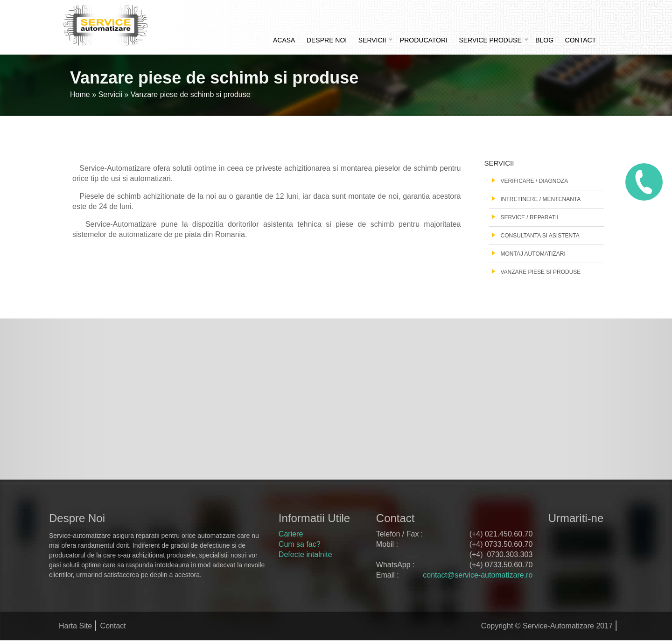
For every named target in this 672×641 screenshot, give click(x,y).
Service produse (490, 40)
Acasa (284, 40)
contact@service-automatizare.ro (478, 575)
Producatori (424, 40)
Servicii (372, 40)
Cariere (291, 534)
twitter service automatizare (580, 538)
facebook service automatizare (557, 538)
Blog (544, 40)
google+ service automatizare (602, 538)
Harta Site (75, 626)
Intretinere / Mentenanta (541, 199)
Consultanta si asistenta (540, 236)
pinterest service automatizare (557, 559)
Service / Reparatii (530, 217)
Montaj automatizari (533, 254)
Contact (581, 40)
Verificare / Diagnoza (535, 181)
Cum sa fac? (300, 544)
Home (80, 94)
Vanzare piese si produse (541, 272)
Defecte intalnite (305, 554)
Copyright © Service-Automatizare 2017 (547, 626)
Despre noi (327, 40)
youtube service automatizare (580, 559)
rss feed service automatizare (602, 559)
